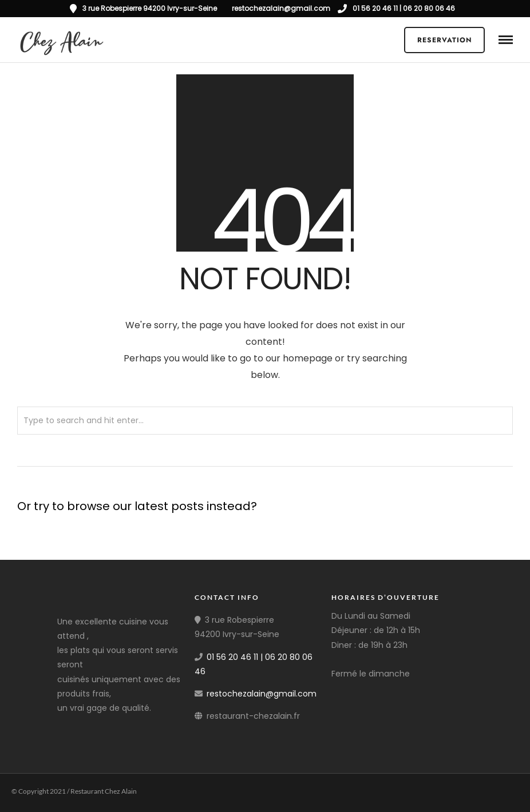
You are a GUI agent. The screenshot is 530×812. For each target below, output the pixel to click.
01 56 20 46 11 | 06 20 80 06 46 (396, 8)
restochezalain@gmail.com (262, 694)
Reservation (445, 40)
